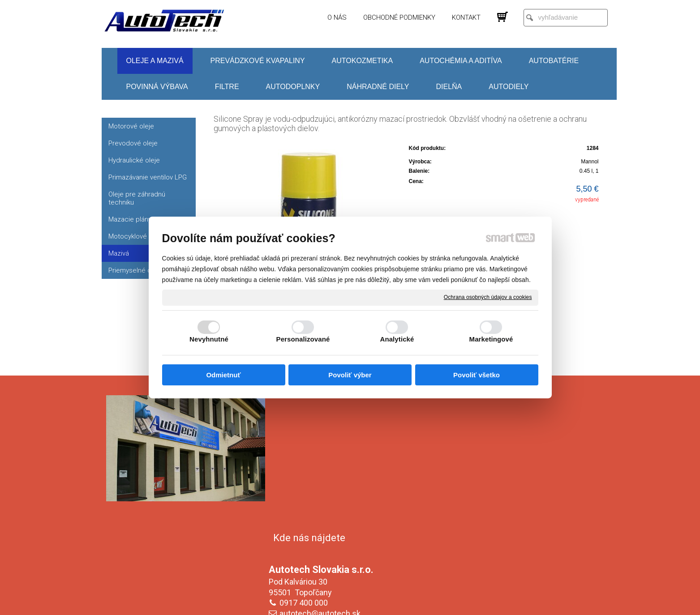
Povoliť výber (350, 375)
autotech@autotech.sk (322, 476)
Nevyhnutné (209, 339)
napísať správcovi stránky (341, 602)
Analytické (397, 339)
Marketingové (491, 339)
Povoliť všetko (477, 375)
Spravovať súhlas (500, 602)
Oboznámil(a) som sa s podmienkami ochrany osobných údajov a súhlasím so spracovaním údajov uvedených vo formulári (517, 547)
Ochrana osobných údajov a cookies (488, 297)
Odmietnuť (223, 375)
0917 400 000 (305, 466)
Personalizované (303, 339)
